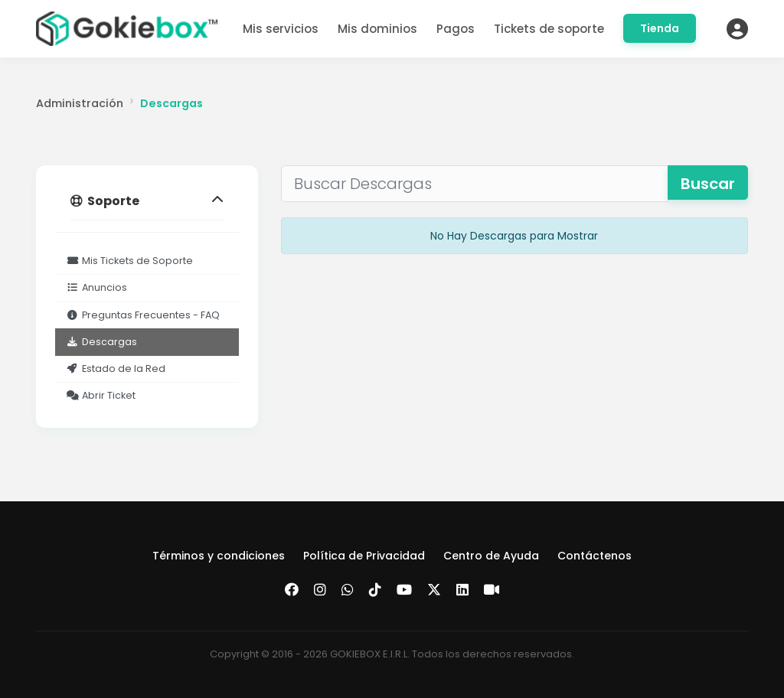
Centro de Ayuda (491, 556)
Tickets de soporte (549, 29)
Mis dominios (377, 29)
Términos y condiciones (219, 556)
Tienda (660, 28)
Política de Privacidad (364, 556)
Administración (80, 103)
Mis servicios (281, 29)
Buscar (708, 184)
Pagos (456, 29)
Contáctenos (595, 556)
